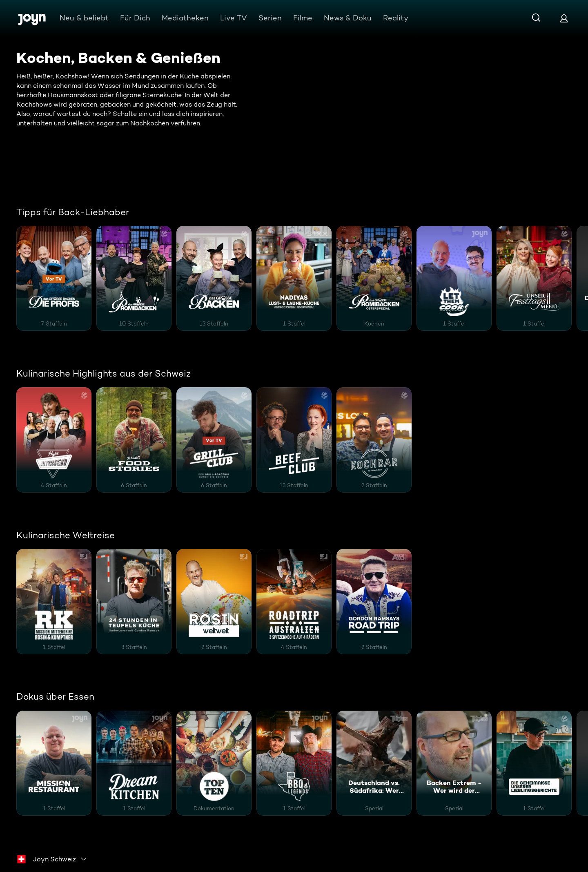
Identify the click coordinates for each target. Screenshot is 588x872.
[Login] (564, 18)
